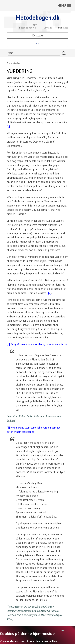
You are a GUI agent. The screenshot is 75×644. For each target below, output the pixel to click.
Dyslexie (38, 35)
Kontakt (47, 28)
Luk (62, 630)
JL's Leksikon (14, 63)
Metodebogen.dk (37, 17)
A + (38, 44)
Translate (63, 28)
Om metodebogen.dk (28, 25)
